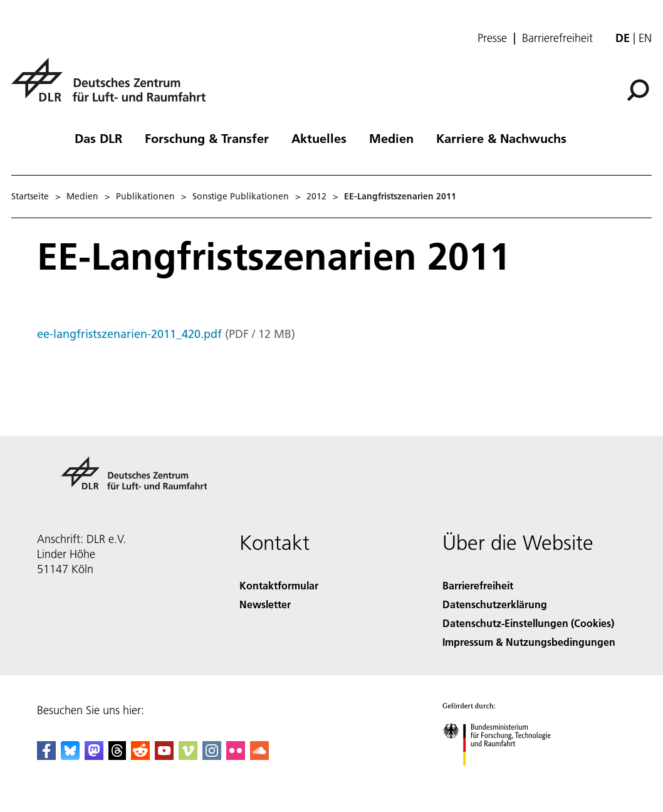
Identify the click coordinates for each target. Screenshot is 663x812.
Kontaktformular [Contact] (279, 585)
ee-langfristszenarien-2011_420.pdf (129, 334)
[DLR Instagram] (212, 756)
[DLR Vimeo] (188, 756)
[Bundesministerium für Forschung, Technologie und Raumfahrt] (504, 777)
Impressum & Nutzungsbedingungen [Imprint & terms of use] (529, 642)
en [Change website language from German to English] (645, 38)
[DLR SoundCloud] (259, 756)
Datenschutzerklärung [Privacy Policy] (495, 604)
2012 (316, 196)
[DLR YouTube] (164, 756)
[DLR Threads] (117, 756)
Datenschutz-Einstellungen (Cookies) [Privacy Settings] (528, 623)
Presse (492, 38)
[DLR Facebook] (46, 756)
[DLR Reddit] (140, 756)
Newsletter (265, 604)
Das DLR (98, 138)
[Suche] (638, 90)
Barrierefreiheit (557, 38)
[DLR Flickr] (236, 756)
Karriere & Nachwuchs (501, 138)
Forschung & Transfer (207, 138)
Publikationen (145, 196)
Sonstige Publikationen (241, 196)
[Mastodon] (94, 756)
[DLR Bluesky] (70, 756)
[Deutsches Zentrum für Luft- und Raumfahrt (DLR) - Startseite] (113, 87)
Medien (391, 138)
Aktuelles (319, 138)
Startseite (30, 196)
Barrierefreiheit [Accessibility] (478, 585)
